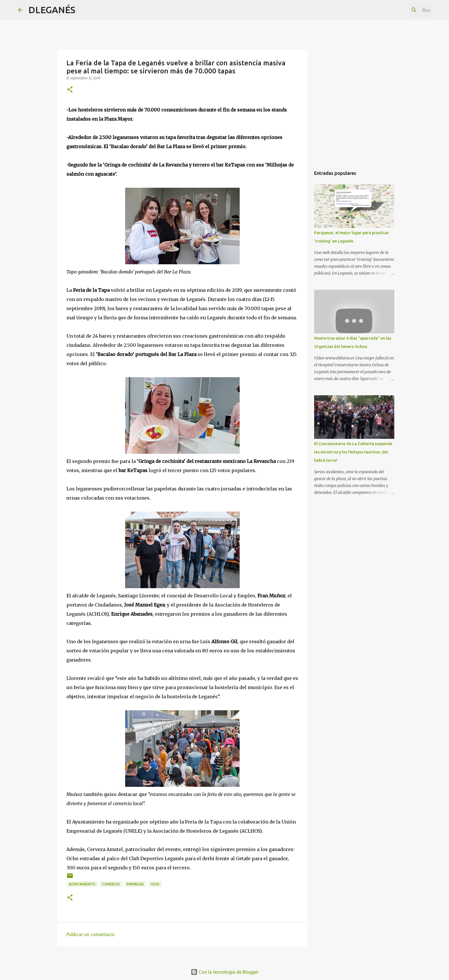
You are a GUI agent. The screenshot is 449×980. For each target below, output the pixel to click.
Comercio (111, 884)
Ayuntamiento (82, 884)
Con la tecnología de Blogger (225, 972)
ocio (155, 884)
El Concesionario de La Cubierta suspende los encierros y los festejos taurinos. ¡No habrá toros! (353, 452)
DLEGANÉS (52, 10)
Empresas (135, 884)
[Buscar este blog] (402, 10)
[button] (70, 90)
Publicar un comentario (90, 934)
